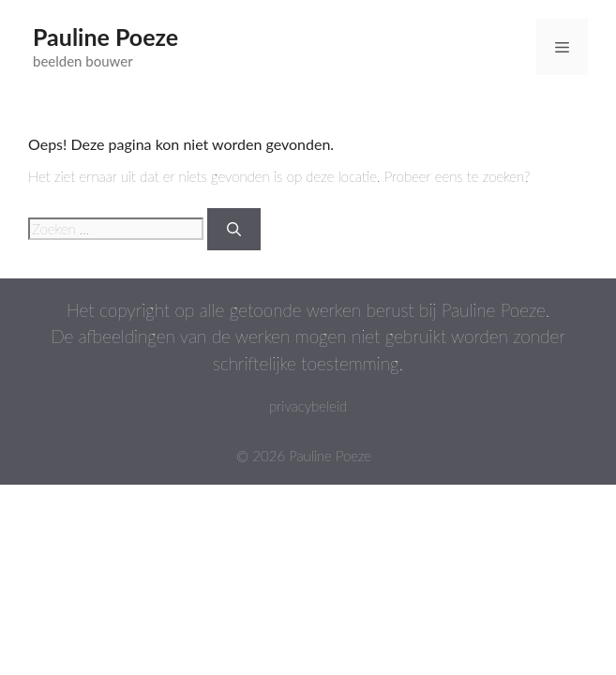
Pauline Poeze (105, 37)
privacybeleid (308, 406)
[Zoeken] (234, 229)
